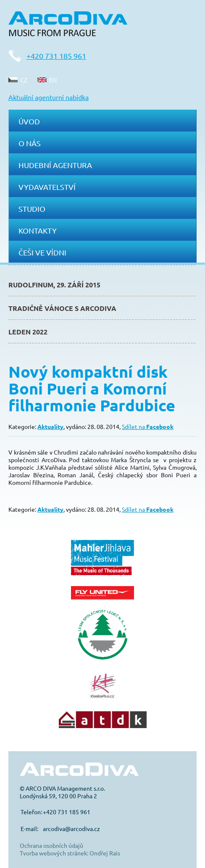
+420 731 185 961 (56, 56)
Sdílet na (148, 426)
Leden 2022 (28, 332)
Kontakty (38, 230)
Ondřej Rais (105, 853)
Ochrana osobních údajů (51, 845)
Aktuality (50, 426)
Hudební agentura (55, 165)
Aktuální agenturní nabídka (49, 97)
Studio (32, 209)
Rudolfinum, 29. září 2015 (54, 285)
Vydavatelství (47, 187)
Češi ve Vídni (42, 252)
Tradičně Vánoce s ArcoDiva (62, 308)
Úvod (29, 121)
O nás (30, 143)
